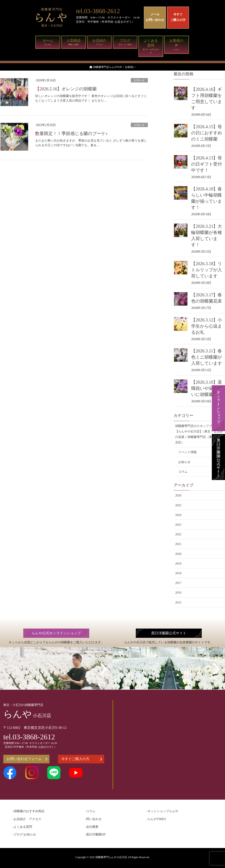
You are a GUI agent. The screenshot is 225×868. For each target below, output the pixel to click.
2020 (178, 554)
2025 (178, 505)
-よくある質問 (22, 827)
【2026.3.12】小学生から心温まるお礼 (207, 326)
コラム (183, 472)
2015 (178, 603)
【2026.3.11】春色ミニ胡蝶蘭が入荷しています (207, 357)
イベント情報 (187, 452)
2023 (178, 525)
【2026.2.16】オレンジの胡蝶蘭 (66, 89)
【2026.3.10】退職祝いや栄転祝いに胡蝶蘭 (207, 388)
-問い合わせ (93, 819)
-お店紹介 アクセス (27, 819)
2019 (178, 564)
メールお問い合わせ (155, 17)
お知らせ (139, 80)
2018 (178, 573)
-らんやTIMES (156, 819)
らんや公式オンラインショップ (56, 633)
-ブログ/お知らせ (24, 834)
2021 (178, 544)
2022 (178, 534)
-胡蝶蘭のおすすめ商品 (28, 811)
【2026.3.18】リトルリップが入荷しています (207, 270)
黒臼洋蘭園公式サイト (169, 633)
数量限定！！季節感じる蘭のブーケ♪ (71, 133)
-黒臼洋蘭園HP (95, 834)
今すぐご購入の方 (178, 17)
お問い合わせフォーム (27, 759)
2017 (178, 583)
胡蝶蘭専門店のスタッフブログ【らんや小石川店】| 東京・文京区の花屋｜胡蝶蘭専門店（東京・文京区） (199, 434)
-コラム (90, 811)
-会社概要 (92, 827)
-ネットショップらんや (162, 811)
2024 (178, 515)
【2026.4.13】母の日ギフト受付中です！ (207, 164)
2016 (178, 593)
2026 (178, 495)
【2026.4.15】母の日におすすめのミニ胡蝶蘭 (207, 133)
